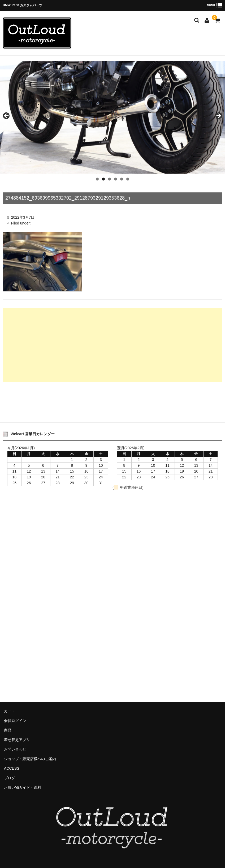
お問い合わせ (15, 749)
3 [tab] (109, 179)
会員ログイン (15, 721)
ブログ (10, 778)
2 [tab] (103, 179)
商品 (8, 730)
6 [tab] (128, 179)
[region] (112, 117)
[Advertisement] (112, 345)
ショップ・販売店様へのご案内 (30, 759)
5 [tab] (122, 179)
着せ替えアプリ (17, 740)
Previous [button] (7, 116)
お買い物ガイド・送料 (23, 787)
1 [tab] (97, 179)
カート (10, 711)
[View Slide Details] (112, 117)
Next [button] (218, 116)
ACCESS (12, 768)
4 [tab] (116, 179)
